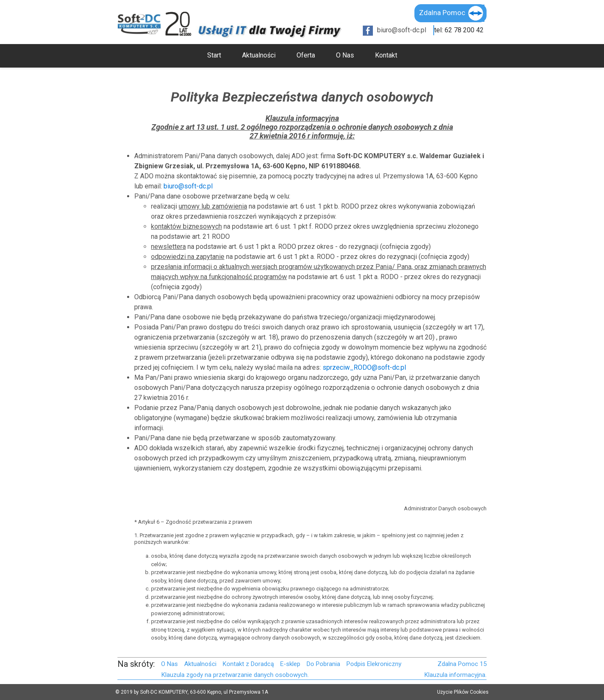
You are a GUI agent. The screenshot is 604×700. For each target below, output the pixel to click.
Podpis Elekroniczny (374, 664)
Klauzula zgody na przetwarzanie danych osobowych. (235, 675)
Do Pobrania (323, 664)
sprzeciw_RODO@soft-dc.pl (364, 367)
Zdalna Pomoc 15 (462, 664)
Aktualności (259, 55)
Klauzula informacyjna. (456, 675)
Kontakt (386, 55)
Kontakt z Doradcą (248, 664)
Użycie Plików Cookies (463, 692)
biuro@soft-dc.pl (402, 30)
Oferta (306, 55)
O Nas (345, 55)
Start (214, 55)
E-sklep (290, 664)
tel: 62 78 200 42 (459, 30)
